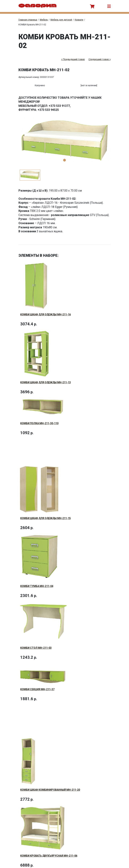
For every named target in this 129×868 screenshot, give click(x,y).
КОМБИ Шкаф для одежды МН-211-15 (46, 510)
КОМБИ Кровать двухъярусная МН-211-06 (49, 834)
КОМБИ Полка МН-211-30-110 (39, 418)
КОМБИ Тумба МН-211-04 (37, 575)
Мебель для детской (61, 20)
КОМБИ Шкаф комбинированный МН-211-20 (50, 771)
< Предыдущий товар (73, 59)
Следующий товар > (100, 59)
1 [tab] (64, 160)
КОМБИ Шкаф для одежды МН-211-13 (46, 380)
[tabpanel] (65, 140)
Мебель (44, 20)
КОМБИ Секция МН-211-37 (37, 673)
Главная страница (28, 20)
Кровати (79, 20)
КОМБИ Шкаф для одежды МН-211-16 (46, 315)
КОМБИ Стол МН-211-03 (36, 634)
